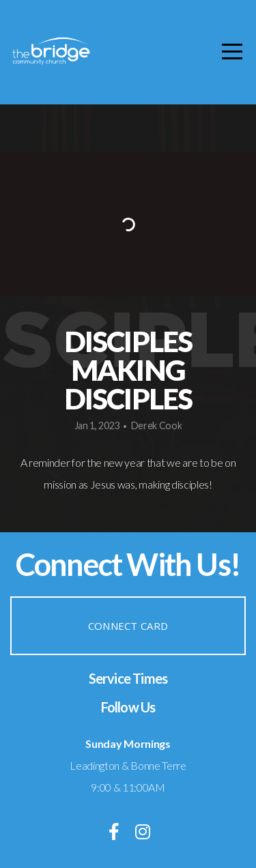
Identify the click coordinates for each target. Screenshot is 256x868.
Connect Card (128, 626)
